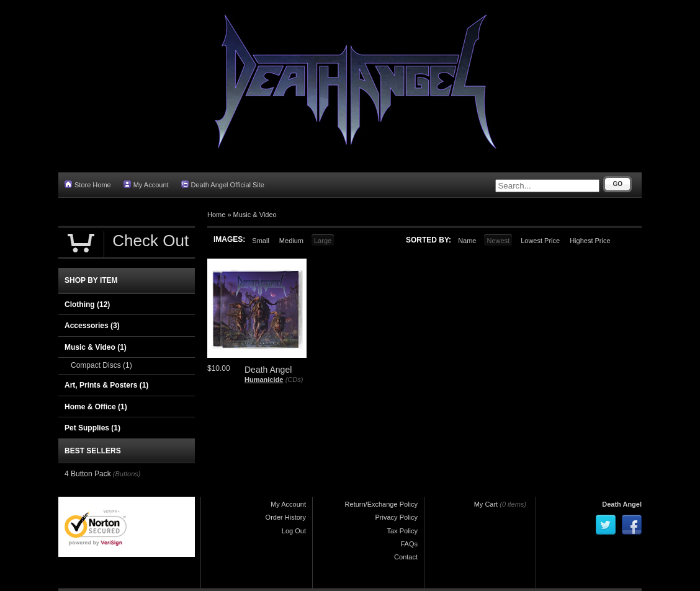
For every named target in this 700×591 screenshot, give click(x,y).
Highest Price (590, 241)
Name (467, 241)
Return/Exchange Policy (381, 504)
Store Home (88, 184)
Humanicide (264, 380)
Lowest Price (540, 241)
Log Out (294, 531)
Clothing (87, 304)
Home (216, 215)
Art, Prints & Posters (106, 385)
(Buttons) (127, 474)
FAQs (409, 544)
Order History (286, 517)
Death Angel (622, 504)
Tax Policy (402, 531)
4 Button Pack (88, 474)
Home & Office (96, 407)
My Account (146, 184)
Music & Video (255, 215)
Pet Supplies (92, 428)
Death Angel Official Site (223, 184)
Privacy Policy (397, 517)
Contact (406, 557)
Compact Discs (101, 365)
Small (261, 241)
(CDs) (294, 380)
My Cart (486, 504)
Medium (291, 241)
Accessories (92, 326)
